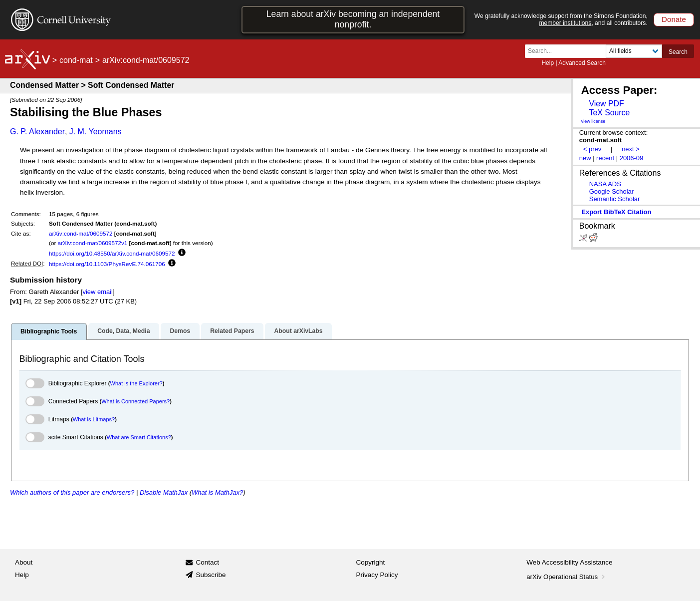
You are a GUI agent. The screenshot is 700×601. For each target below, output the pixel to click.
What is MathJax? (217, 492)
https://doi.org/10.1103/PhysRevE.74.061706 (107, 264)
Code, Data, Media (123, 331)
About (24, 562)
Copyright (371, 562)
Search (678, 52)
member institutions (565, 23)
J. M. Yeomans (96, 132)
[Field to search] (634, 51)
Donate (674, 19)
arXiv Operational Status (567, 577)
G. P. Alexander (37, 132)
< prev (592, 149)
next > (631, 149)
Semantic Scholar (615, 199)
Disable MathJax (164, 492)
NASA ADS (605, 184)
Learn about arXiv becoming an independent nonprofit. (353, 19)
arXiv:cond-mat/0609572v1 (93, 243)
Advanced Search (582, 63)
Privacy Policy (377, 575)
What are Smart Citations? (139, 437)
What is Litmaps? (94, 419)
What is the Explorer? (136, 383)
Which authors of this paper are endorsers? (72, 492)
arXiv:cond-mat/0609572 (81, 233)
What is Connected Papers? (135, 401)
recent (605, 158)
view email (97, 292)
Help (548, 63)
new (585, 158)
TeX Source (609, 113)
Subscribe (211, 575)
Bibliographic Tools (49, 331)
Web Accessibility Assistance (569, 562)
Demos (180, 331)
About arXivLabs (298, 331)
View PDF (606, 104)
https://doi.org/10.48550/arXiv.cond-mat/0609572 (112, 253)
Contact (207, 562)
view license (593, 121)
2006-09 (632, 158)
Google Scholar (611, 191)
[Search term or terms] (568, 51)
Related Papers (232, 331)
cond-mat (76, 60)
